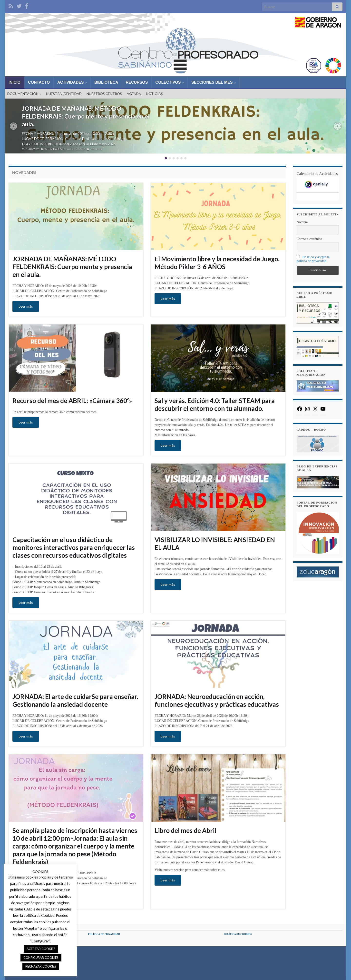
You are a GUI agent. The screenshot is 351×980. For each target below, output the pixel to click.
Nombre (302, 222)
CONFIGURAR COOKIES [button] (41, 958)
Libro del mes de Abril (185, 830)
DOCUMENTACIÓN (24, 94)
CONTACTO (39, 82)
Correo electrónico (309, 239)
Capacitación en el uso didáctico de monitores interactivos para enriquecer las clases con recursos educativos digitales (74, 547)
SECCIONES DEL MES (214, 82)
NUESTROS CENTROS (104, 94)
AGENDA (134, 94)
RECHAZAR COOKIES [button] (41, 966)
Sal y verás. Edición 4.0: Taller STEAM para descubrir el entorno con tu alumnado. (215, 404)
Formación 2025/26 (74, 149)
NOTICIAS (154, 94)
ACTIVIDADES (72, 82)
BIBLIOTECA (106, 82)
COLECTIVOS (169, 82)
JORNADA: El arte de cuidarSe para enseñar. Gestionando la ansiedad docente (75, 700)
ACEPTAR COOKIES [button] (41, 949)
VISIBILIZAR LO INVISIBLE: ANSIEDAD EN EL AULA (215, 544)
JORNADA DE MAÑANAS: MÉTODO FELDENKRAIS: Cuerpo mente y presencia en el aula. (86, 116)
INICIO (15, 82)
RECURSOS (137, 82)
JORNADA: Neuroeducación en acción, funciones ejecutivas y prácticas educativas (217, 700)
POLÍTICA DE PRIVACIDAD (104, 934)
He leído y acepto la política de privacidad (313, 259)
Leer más (26, 306)
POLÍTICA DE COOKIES (238, 934)
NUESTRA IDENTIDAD (64, 94)
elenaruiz (96, 149)
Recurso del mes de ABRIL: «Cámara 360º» (72, 401)
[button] (13, 126)
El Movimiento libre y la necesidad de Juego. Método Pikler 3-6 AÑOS (217, 263)
